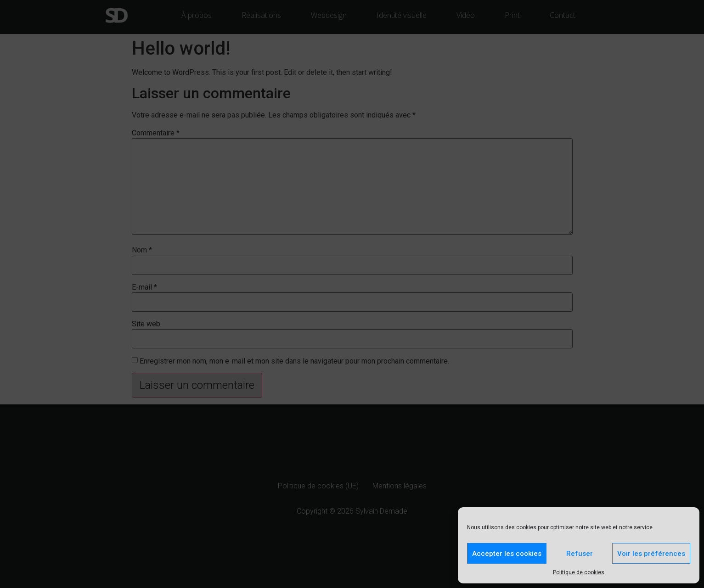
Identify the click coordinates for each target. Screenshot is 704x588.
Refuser (580, 554)
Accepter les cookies (507, 554)
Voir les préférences (651, 554)
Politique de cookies (579, 572)
